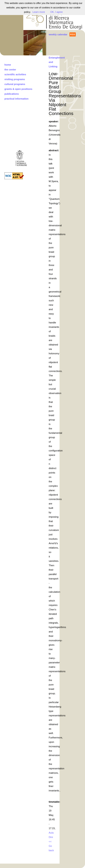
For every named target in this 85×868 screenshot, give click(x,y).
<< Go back (51, 846)
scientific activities (15, 74)
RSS (73, 34)
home (8, 65)
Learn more (39, 12)
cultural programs (15, 84)
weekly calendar (58, 34)
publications (12, 94)
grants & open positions (18, 89)
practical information (16, 99)
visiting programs (15, 79)
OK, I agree (56, 12)
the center (10, 70)
